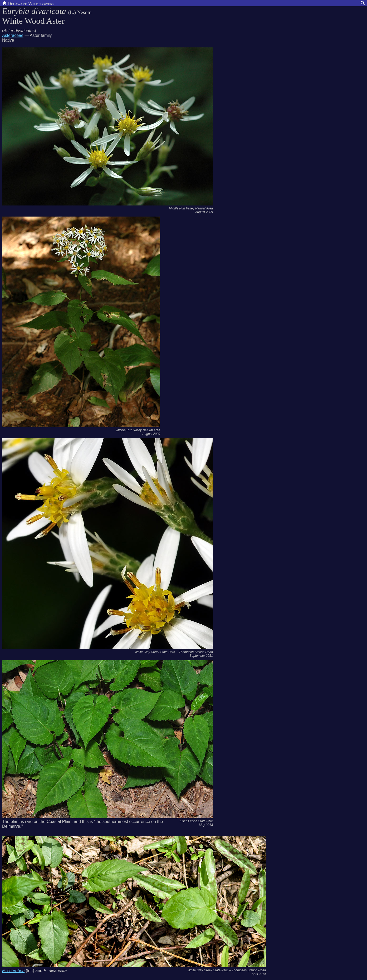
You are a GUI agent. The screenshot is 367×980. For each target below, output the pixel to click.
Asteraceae (13, 35)
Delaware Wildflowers (28, 3)
